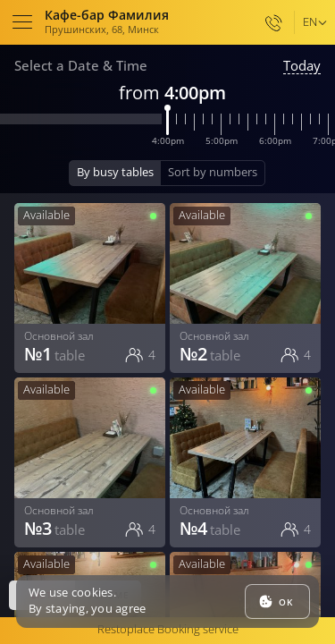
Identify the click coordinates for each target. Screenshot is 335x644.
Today (302, 66)
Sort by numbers (213, 172)
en (310, 21)
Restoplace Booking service (168, 629)
